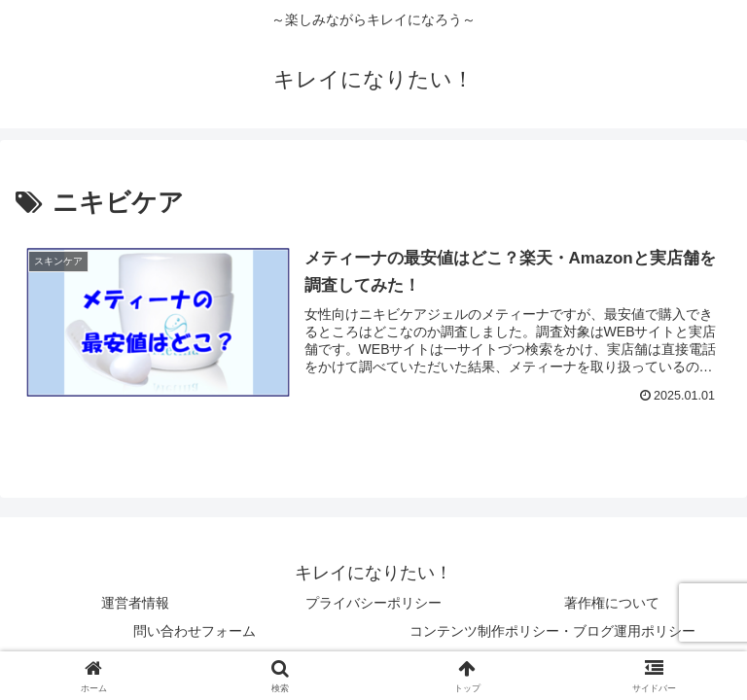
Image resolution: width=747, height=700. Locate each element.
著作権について (612, 603)
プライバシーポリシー (373, 603)
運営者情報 (135, 603)
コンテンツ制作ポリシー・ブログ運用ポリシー (552, 631)
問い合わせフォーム (195, 631)
